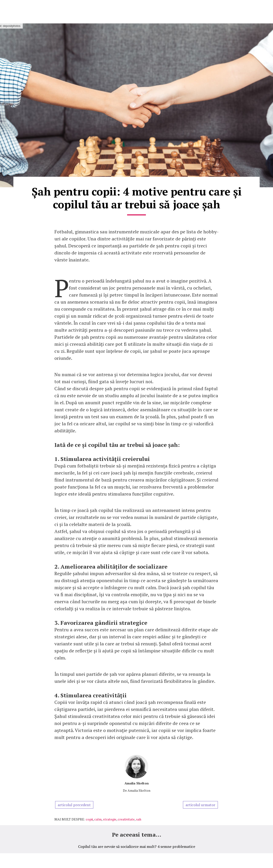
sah (139, 819)
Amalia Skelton (137, 783)
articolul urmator (200, 805)
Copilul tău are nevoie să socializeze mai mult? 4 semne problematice (137, 846)
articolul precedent (74, 805)
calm (98, 819)
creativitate (126, 819)
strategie (110, 819)
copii (89, 819)
